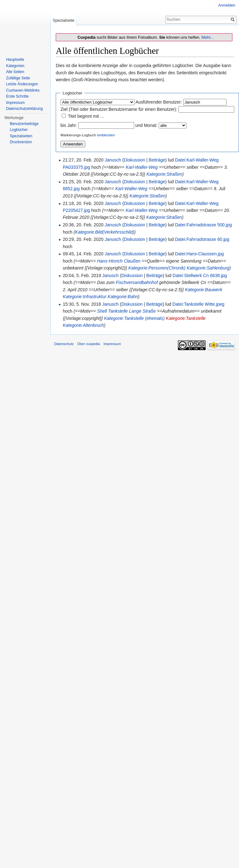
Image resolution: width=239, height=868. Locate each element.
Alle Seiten (15, 72)
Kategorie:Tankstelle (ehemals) (134, 318)
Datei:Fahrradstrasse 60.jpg (202, 239)
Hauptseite (15, 60)
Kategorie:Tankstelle (186, 318)
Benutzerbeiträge (24, 124)
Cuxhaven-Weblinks (23, 90)
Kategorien (15, 66)
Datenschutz (64, 344)
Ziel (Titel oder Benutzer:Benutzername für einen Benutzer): (119, 109)
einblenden (106, 135)
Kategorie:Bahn (123, 297)
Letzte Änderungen (22, 84)
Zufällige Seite (18, 78)
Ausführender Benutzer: (159, 102)
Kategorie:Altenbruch (83, 325)
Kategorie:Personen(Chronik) (157, 268)
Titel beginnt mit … (86, 116)
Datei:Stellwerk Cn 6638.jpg (200, 275)
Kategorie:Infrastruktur (85, 297)
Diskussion (134, 160)
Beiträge (157, 160)
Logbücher (19, 130)
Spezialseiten (21, 136)
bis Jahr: (69, 125)
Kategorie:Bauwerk (203, 290)
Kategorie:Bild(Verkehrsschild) (105, 232)
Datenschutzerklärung (24, 109)
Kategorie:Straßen (164, 174)
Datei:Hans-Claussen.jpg (199, 254)
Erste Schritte (17, 96)
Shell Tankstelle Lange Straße (126, 311)
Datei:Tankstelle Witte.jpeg (199, 304)
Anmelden (227, 5)
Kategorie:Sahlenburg (208, 268)
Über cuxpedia (88, 344)
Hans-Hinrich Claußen (119, 261)
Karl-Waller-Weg (142, 167)
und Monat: (146, 125)
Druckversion (21, 142)
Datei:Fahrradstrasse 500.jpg (204, 225)
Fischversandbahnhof (137, 282)
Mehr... (208, 37)
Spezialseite (63, 20)
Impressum (15, 103)
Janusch (113, 160)
